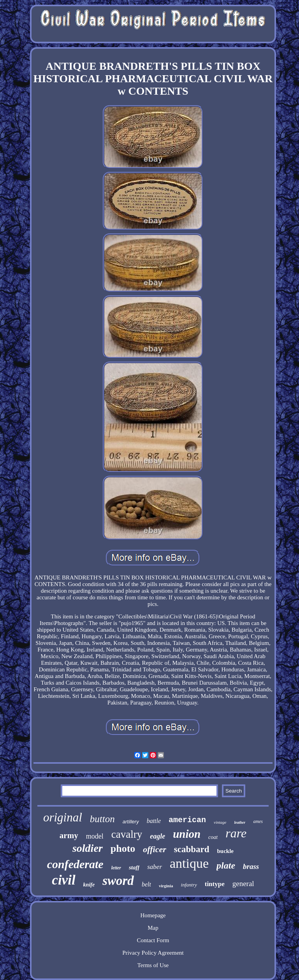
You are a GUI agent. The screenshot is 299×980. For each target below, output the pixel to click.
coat (213, 837)
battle (154, 821)
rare (236, 833)
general (243, 884)
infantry (189, 885)
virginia (166, 886)
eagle (157, 836)
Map (153, 928)
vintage (220, 822)
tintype (215, 884)
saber (155, 867)
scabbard (192, 849)
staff (134, 867)
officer (154, 849)
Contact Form (153, 940)
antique (189, 863)
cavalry (127, 834)
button (102, 819)
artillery (131, 822)
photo (123, 848)
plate (226, 865)
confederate (75, 864)
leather (240, 822)
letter (116, 868)
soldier (88, 848)
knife (89, 885)
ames (258, 821)
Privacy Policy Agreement (153, 953)
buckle (226, 851)
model (95, 836)
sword (118, 881)
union (187, 834)
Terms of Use (153, 965)
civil (63, 880)
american (187, 820)
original (63, 817)
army (69, 835)
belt (146, 884)
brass (251, 866)
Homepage (153, 915)
